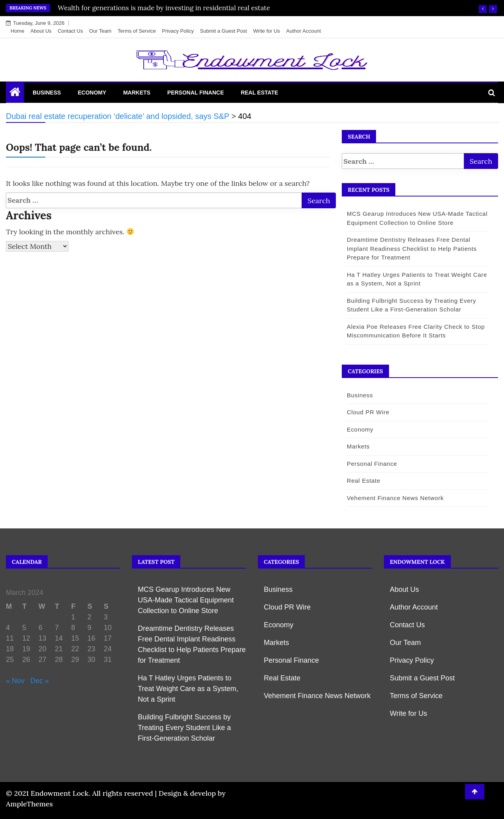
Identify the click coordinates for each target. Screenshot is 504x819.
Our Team (100, 31)
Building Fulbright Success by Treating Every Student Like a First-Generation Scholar (184, 728)
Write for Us (267, 31)
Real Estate (259, 93)
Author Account (304, 31)
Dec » (40, 681)
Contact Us (70, 31)
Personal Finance (196, 93)
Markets (137, 93)
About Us (41, 31)
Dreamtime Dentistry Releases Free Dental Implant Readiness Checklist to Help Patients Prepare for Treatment (408, 248)
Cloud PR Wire (364, 412)
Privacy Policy (178, 31)
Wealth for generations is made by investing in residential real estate (164, 8)
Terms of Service (137, 31)
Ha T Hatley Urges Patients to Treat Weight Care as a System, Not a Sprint (188, 689)
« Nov (15, 681)
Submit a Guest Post (223, 31)
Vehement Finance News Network (391, 498)
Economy (92, 93)
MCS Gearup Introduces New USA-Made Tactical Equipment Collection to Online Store (186, 600)
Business (47, 93)
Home (18, 31)
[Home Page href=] (15, 94)
